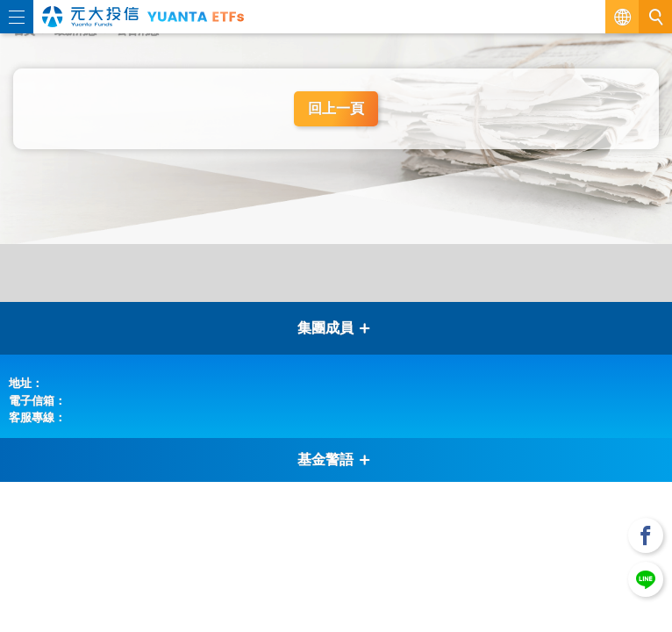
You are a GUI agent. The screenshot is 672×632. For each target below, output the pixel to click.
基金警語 (334, 460)
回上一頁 (336, 108)
